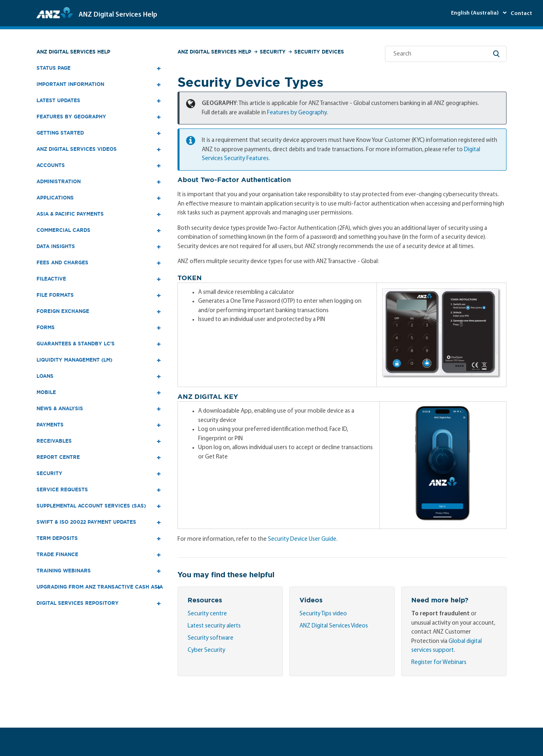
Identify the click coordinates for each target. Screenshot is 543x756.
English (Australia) (476, 13)
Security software (211, 638)
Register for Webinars (439, 663)
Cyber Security (206, 650)
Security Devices (319, 52)
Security (273, 52)
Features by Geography (297, 113)
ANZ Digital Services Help (73, 52)
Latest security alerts (214, 626)
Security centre (207, 614)
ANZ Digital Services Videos (334, 626)
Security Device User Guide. (303, 539)
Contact (521, 14)
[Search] (446, 54)
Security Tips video (323, 614)
